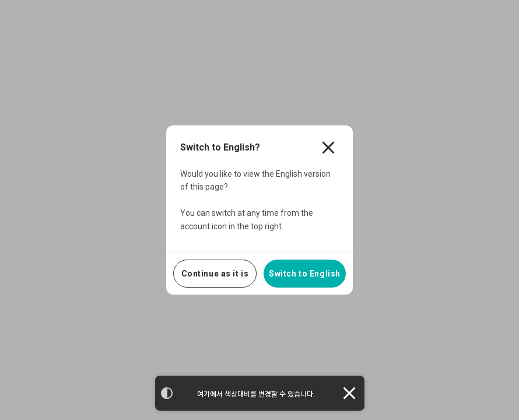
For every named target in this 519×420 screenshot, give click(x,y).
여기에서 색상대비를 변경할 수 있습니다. (256, 394)
